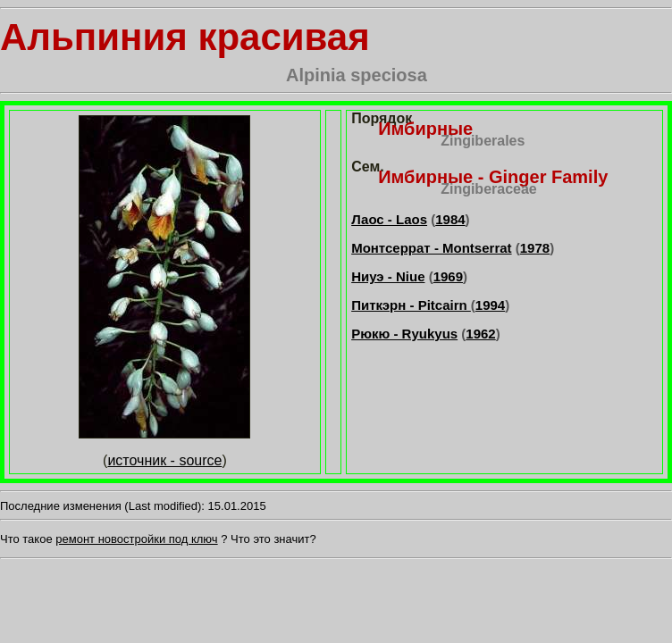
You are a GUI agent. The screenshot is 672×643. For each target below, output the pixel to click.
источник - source (164, 460)
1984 (450, 219)
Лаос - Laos (389, 219)
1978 (535, 248)
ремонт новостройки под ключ (136, 539)
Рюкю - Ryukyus (404, 334)
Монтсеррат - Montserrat (431, 248)
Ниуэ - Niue (388, 276)
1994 (490, 305)
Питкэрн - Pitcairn (411, 305)
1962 (480, 334)
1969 (448, 276)
